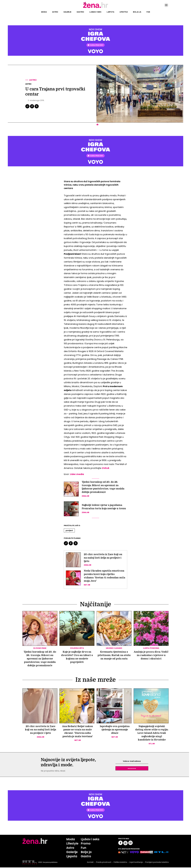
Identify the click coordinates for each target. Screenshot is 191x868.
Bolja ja (137, 12)
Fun (148, 12)
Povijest (69, 531)
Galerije (67, 12)
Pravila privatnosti (103, 863)
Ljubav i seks (95, 12)
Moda (44, 12)
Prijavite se (132, 769)
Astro (55, 12)
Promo (86, 844)
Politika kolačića (120, 863)
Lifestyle (124, 12)
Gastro (80, 12)
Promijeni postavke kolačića (157, 863)
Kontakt (90, 863)
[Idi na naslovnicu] (96, 8)
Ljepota (110, 12)
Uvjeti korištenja (136, 863)
